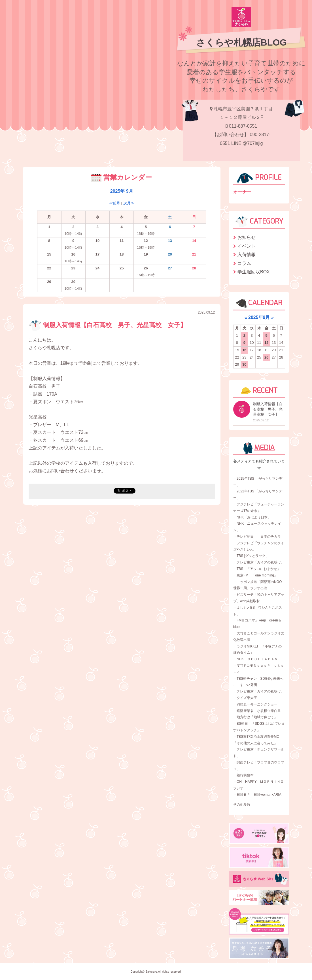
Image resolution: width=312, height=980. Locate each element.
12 (266, 343)
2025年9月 (259, 317)
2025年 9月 (122, 191)
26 (266, 357)
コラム (244, 263)
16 (244, 350)
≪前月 (115, 203)
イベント (247, 246)
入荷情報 (247, 255)
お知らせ (247, 237)
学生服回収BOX (254, 272)
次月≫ (129, 203)
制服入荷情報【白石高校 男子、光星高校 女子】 (108, 325)
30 (244, 364)
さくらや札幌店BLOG (241, 42)
